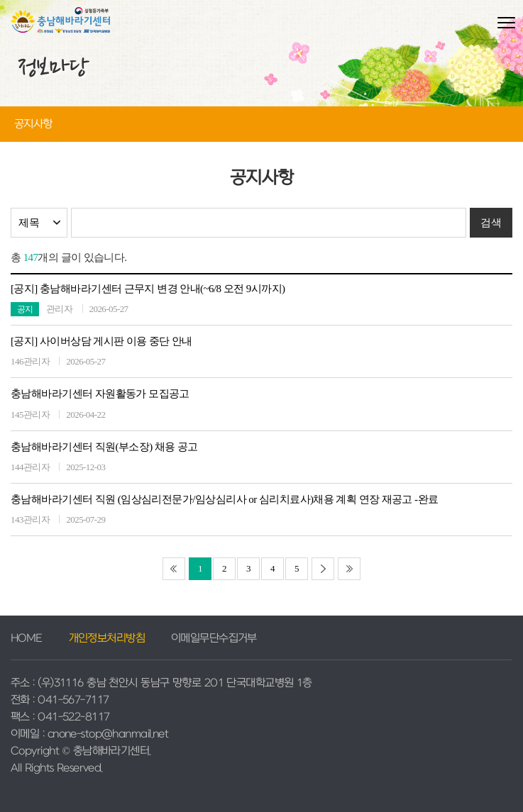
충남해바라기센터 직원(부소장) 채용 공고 (104, 447)
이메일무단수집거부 (214, 638)
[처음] (174, 569)
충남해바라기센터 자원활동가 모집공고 (100, 394)
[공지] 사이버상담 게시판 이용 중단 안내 (101, 341)
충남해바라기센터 (60, 27)
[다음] (323, 569)
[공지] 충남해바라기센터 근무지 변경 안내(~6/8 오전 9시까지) (148, 289)
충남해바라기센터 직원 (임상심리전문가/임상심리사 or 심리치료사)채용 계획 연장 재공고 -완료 (224, 499)
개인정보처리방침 (107, 638)
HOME (27, 638)
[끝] (349, 569)
